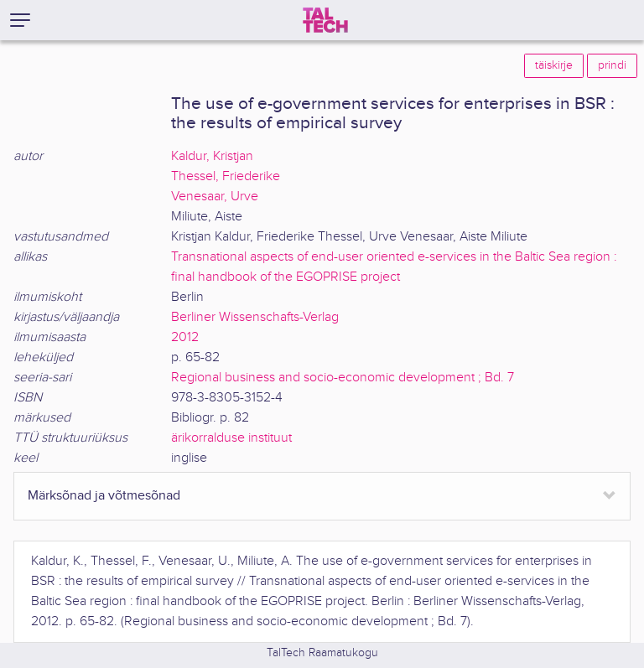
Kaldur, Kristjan (212, 156)
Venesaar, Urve (215, 197)
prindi (612, 65)
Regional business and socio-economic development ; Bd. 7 (343, 378)
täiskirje (554, 65)
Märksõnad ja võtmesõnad (104, 496)
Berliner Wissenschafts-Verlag (255, 317)
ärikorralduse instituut (231, 438)
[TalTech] (325, 20)
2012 (185, 337)
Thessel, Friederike (226, 176)
